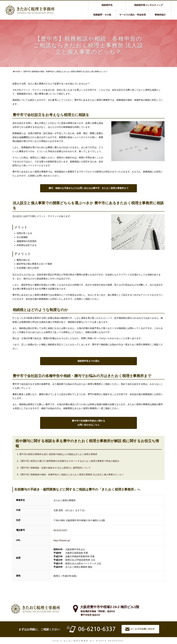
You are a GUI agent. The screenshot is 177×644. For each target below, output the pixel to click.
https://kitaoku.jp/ (62, 540)
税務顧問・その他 (102, 15)
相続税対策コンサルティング (149, 5)
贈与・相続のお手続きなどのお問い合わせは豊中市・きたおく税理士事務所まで (88, 188)
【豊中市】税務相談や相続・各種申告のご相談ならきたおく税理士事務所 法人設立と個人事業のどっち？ (72, 475)
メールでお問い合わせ (140, 629)
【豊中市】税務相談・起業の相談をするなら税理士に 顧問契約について (55, 468)
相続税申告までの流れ (88, 361)
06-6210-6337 (60, 530)
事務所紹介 (160, 15)
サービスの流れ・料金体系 (133, 15)
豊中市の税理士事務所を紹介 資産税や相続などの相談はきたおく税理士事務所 (58, 454)
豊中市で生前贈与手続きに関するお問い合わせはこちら (88, 423)
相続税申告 (107, 5)
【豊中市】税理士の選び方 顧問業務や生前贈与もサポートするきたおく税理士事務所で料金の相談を (69, 461)
